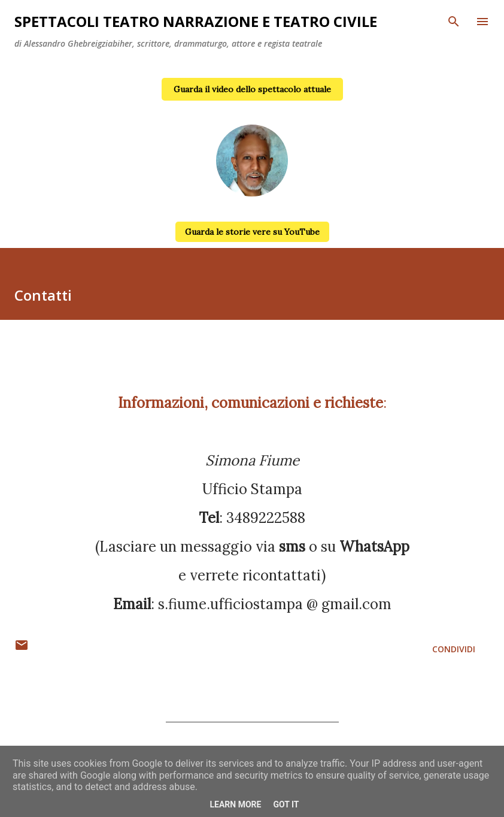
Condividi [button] (454, 649)
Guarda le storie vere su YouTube (252, 232)
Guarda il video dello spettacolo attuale (252, 89)
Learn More (235, 804)
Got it (286, 804)
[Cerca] (454, 22)
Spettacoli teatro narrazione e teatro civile (196, 21)
